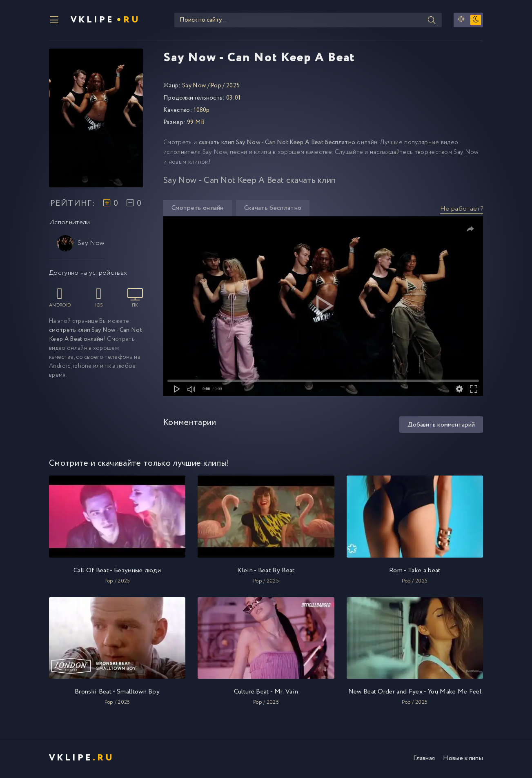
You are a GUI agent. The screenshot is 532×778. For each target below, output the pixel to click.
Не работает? (462, 210)
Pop (216, 87)
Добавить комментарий (441, 426)
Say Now (81, 244)
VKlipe (106, 20)
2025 (233, 87)
